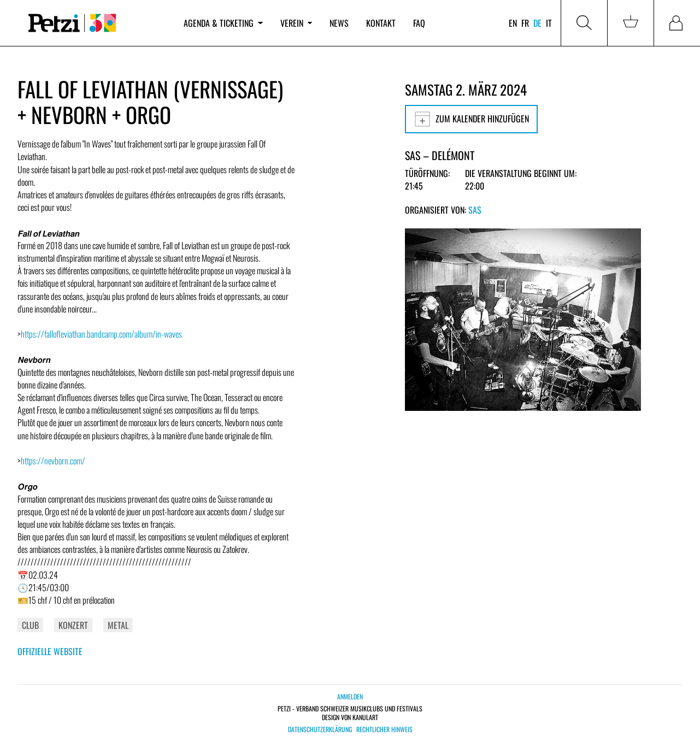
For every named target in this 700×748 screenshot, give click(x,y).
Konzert (73, 625)
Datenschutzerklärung (320, 729)
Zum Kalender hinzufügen (471, 119)
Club (30, 625)
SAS (475, 210)
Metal (118, 625)
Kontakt (381, 23)
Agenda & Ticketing (223, 23)
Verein (296, 23)
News (339, 23)
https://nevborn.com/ (53, 461)
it (549, 23)
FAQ (419, 23)
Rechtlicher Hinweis (384, 729)
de (537, 23)
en (513, 23)
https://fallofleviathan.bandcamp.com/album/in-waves (101, 334)
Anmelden (350, 696)
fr (525, 23)
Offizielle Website (50, 651)
